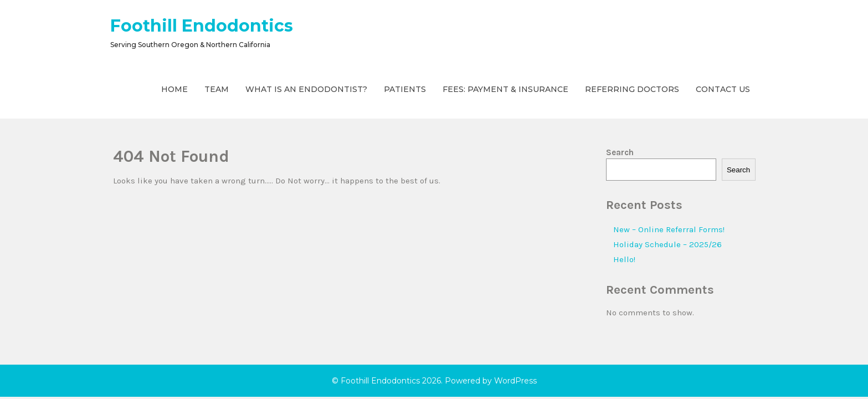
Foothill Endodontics (202, 26)
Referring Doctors (632, 89)
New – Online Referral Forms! (669, 229)
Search (620, 152)
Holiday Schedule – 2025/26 (667, 244)
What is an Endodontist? (306, 89)
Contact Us (723, 89)
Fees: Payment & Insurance (505, 89)
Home (174, 89)
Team (217, 89)
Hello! (624, 259)
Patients (405, 89)
